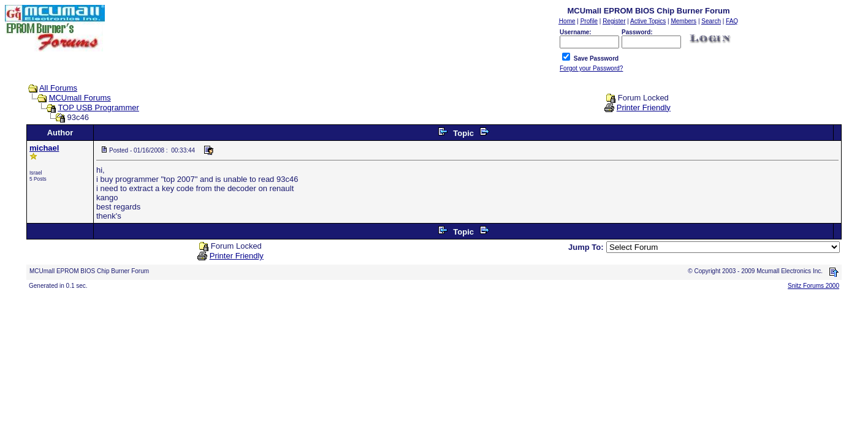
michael (44, 148)
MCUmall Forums (80, 98)
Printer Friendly (644, 107)
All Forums (58, 88)
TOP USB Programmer (98, 107)
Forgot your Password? (591, 68)
